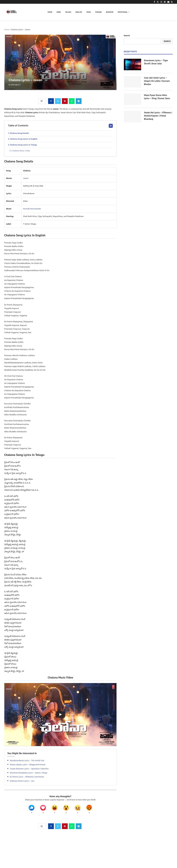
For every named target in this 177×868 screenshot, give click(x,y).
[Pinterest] (165, 2)
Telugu (68, 12)
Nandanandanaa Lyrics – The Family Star (27, 761)
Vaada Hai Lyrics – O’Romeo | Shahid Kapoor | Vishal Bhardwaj (158, 116)
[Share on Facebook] (51, 101)
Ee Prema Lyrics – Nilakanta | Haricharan (27, 777)
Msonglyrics (16, 85)
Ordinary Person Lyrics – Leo (22, 781)
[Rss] (172, 2)
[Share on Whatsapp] (72, 101)
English (79, 12)
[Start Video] (60, 715)
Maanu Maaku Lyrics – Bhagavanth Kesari (28, 765)
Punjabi (99, 12)
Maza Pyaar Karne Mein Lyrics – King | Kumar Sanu (157, 97)
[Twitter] (158, 2)
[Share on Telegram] (79, 101)
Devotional (123, 12)
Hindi (59, 12)
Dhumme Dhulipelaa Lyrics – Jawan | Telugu (29, 773)
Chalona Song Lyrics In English (24, 139)
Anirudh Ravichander (32, 209)
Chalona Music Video (21, 151)
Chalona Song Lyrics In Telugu (23, 145)
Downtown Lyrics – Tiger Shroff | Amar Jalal (156, 62)
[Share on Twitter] (58, 101)
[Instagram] (161, 2)
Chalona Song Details (19, 133)
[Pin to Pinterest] (65, 101)
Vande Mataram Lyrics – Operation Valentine (29, 769)
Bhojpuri (110, 12)
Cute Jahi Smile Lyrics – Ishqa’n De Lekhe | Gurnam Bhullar (157, 81)
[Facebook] (154, 2)
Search (127, 36)
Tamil (89, 12)
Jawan (26, 178)
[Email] (168, 2)
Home (50, 12)
